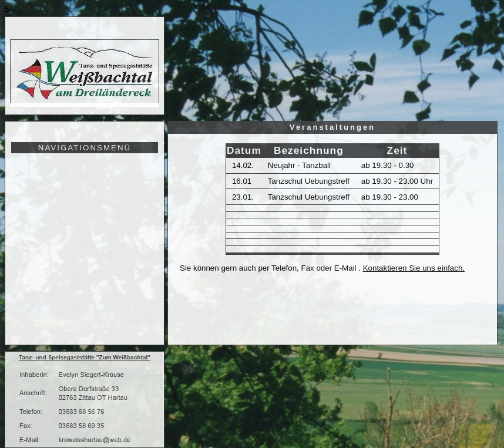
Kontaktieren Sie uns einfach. (414, 268)
